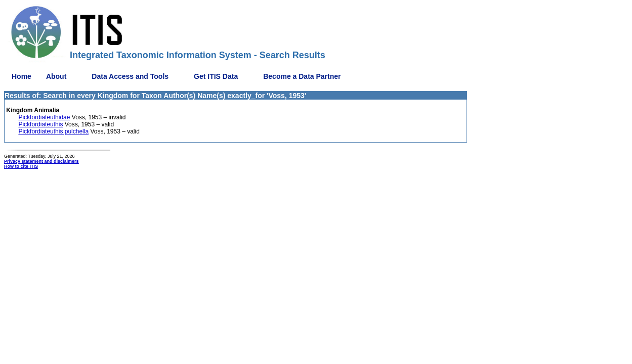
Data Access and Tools (130, 76)
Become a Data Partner (302, 76)
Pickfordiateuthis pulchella (53, 131)
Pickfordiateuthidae (44, 117)
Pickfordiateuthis (40, 124)
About (56, 76)
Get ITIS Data (216, 76)
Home (22, 76)
